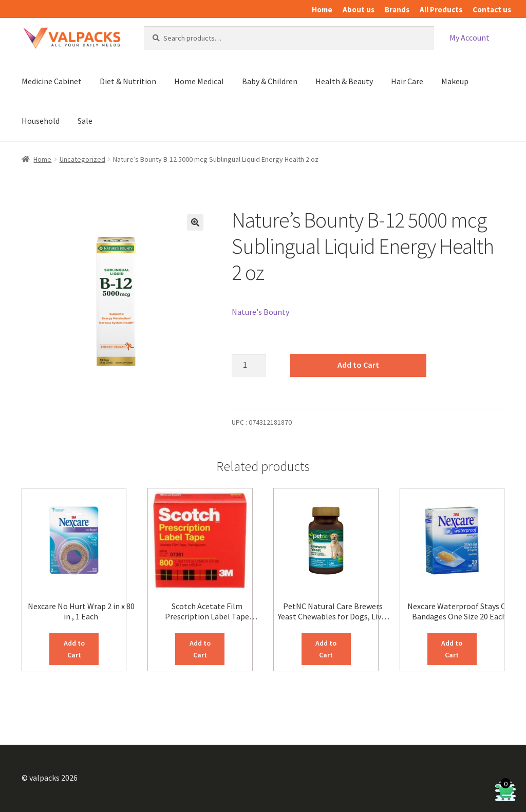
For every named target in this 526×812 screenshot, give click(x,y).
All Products (441, 10)
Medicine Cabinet (52, 81)
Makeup (455, 81)
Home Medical (199, 81)
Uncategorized (82, 159)
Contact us (492, 10)
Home (322, 10)
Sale (85, 121)
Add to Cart (358, 365)
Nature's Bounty (260, 312)
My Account (469, 37)
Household (41, 121)
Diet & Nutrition (128, 81)
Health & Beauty (344, 81)
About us (359, 10)
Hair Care (407, 81)
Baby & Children (270, 81)
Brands (397, 10)
